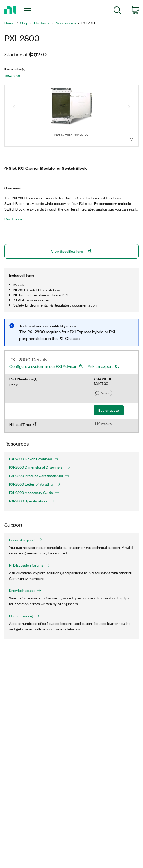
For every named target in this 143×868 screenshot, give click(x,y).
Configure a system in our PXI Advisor (43, 366)
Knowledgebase (25, 590)
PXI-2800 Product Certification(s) (39, 476)
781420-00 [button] (12, 76)
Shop (24, 23)
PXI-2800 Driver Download (34, 459)
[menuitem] (117, 11)
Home (9, 23)
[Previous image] (14, 107)
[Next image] (129, 107)
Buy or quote (109, 410)
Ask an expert (100, 366)
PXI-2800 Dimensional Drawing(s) (40, 467)
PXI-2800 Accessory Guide (34, 493)
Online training (24, 616)
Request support (26, 540)
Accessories (66, 23)
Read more (13, 219)
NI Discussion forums (29, 565)
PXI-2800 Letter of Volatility (35, 484)
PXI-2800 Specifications (32, 501)
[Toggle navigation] (30, 10)
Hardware (42, 23)
